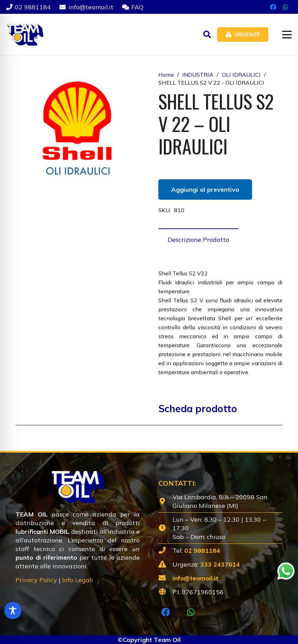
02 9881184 (202, 551)
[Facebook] (273, 7)
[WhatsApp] (286, 7)
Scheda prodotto (198, 409)
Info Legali (78, 580)
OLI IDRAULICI (241, 75)
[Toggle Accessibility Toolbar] (13, 610)
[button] (207, 35)
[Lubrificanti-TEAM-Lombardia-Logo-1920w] (25, 35)
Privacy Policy (36, 580)
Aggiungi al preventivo (205, 190)
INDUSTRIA (198, 75)
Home (166, 75)
